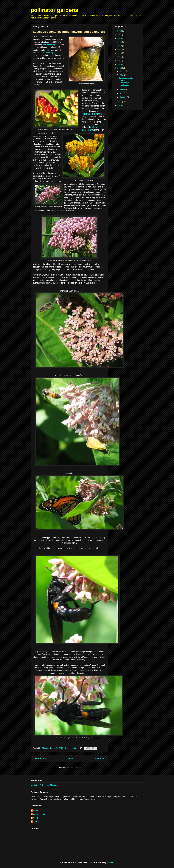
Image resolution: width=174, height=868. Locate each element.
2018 (120, 46)
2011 (120, 102)
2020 (120, 38)
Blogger (110, 862)
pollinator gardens (54, 10)
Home (70, 758)
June (122, 90)
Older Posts (100, 758)
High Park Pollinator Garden (94, 114)
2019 (120, 42)
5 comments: (71, 748)
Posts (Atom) (75, 768)
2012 (120, 68)
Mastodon (54, 785)
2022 (120, 31)
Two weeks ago (49, 45)
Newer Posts (39, 758)
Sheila (36, 822)
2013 (120, 64)
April (122, 93)
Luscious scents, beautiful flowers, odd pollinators (69, 32)
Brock (36, 811)
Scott (35, 818)
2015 (120, 57)
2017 (120, 49)
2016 (120, 53)
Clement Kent (39, 814)
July (122, 75)
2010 (120, 105)
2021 (120, 35)
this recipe (50, 53)
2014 (120, 61)
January (123, 97)
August (123, 71)
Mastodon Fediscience (40, 785)
